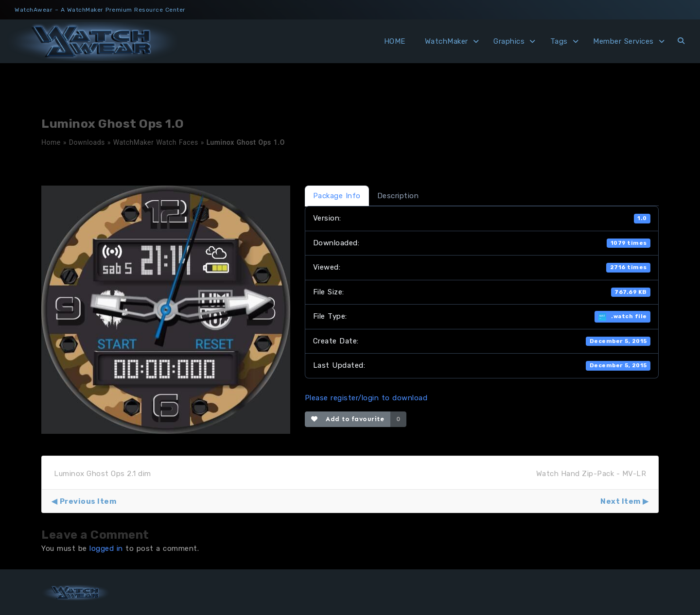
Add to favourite (348, 419)
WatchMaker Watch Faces (156, 142)
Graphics (509, 41)
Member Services (623, 41)
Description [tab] (398, 196)
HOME (395, 41)
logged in (106, 548)
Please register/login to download (366, 398)
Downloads (87, 142)
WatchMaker (446, 41)
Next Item (621, 501)
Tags (559, 41)
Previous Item (88, 501)
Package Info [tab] (337, 196)
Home (51, 142)
